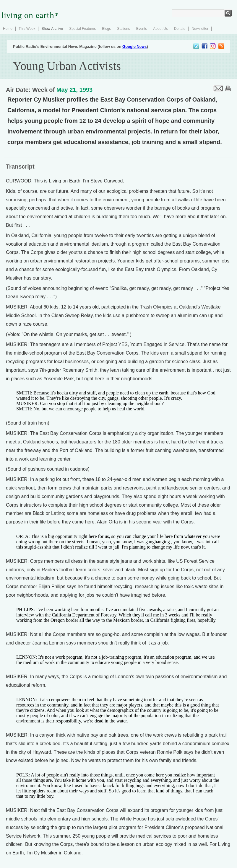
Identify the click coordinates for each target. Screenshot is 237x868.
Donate (180, 29)
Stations (123, 29)
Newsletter (200, 29)
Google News (134, 46)
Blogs (106, 29)
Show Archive (52, 29)
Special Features (82, 29)
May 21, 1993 (74, 90)
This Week (27, 29)
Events (142, 29)
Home (8, 29)
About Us (160, 29)
